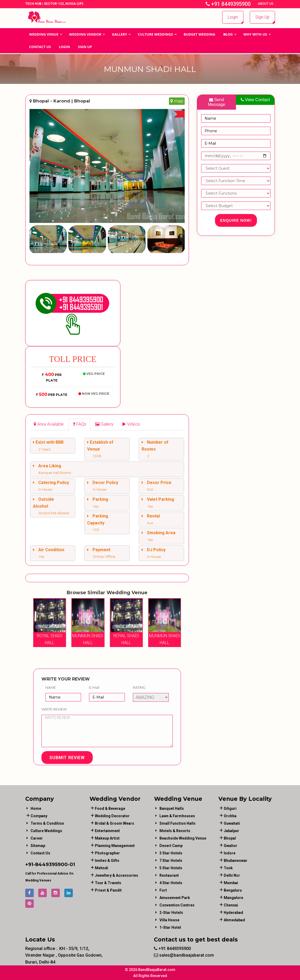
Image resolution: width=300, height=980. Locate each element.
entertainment (107, 831)
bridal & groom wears (115, 823)
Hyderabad (233, 913)
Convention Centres (177, 905)
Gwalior (231, 846)
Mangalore (233, 898)
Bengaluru (233, 890)
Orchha (230, 816)
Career (37, 838)
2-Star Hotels (171, 913)
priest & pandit (108, 890)
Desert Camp (171, 846)
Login (233, 17)
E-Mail (94, 687)
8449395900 (51, 865)
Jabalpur (231, 831)
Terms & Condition (47, 823)
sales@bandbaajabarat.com (184, 955)
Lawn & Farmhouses (177, 816)
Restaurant (169, 875)
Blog (228, 34)
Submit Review (67, 758)
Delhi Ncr (232, 875)
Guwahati (232, 823)
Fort (163, 890)
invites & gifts (107, 861)
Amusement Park (175, 898)
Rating (139, 687)
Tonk (228, 868)
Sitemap (38, 846)
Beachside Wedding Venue (183, 838)
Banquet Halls (172, 808)
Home (36, 808)
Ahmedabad (234, 920)
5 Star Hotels (171, 868)
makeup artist (107, 838)
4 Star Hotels (171, 883)
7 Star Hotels (171, 861)
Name (51, 687)
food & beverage (110, 808)
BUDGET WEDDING (199, 34)
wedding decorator (112, 816)
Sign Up (262, 17)
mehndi (102, 868)
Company (39, 816)
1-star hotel (170, 927)
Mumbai (231, 883)
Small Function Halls (178, 823)
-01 (71, 865)
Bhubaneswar (236, 861)
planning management (115, 846)
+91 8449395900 (228, 4)
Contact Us (40, 47)
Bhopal (230, 838)
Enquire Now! (236, 220)
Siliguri (230, 808)
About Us (266, 4)
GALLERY (119, 34)
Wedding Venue (44, 34)
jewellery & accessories (117, 875)
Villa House (169, 920)
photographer (107, 853)
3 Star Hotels (171, 853)
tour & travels (108, 883)
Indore (230, 853)
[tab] (49, 424)
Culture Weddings (155, 34)
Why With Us (255, 34)
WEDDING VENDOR (85, 34)
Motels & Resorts (175, 831)
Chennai (231, 905)
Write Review (54, 709)
